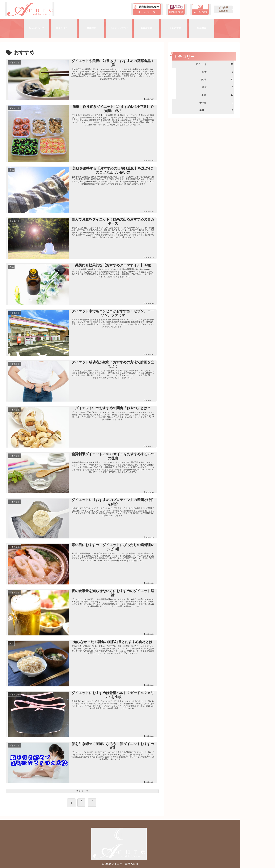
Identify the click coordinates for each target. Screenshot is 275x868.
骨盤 (218, 72)
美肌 (216, 110)
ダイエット (214, 64)
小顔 (217, 95)
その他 (216, 103)
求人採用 (223, 7)
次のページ (82, 791)
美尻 (218, 87)
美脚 (217, 80)
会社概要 (223, 11)
